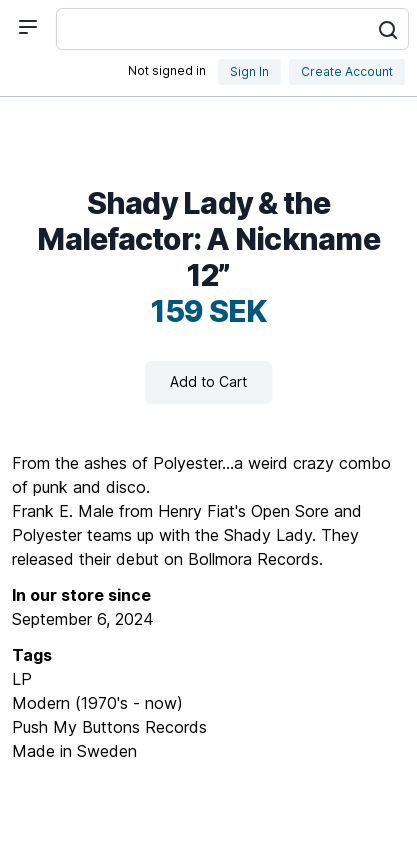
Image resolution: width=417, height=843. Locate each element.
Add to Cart (208, 381)
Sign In (249, 71)
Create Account (347, 71)
